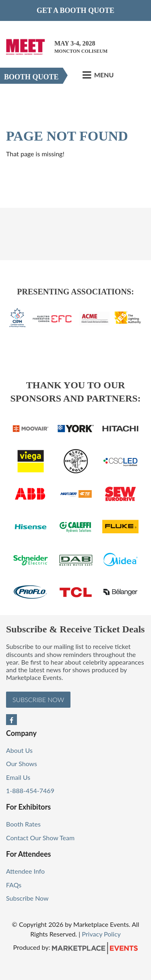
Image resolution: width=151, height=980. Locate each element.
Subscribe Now (38, 699)
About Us (19, 750)
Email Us (18, 777)
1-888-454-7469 (30, 790)
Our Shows (22, 763)
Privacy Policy (101, 934)
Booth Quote (31, 77)
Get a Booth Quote (75, 10)
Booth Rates (23, 824)
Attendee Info (25, 871)
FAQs (14, 885)
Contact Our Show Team (40, 838)
